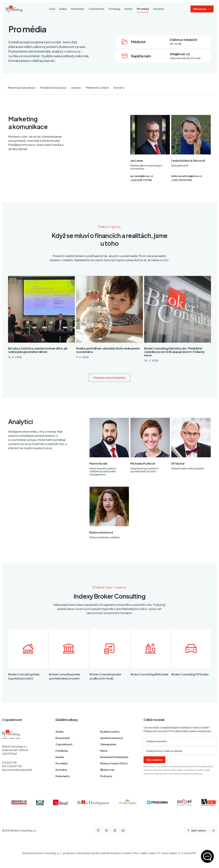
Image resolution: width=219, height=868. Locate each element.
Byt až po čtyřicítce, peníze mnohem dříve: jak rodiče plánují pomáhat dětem (38, 350)
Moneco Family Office (114, 763)
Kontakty (119, 88)
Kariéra (60, 757)
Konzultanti (63, 738)
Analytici (76, 88)
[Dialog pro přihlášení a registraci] (202, 9)
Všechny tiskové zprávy (110, 378)
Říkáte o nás (107, 770)
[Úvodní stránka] (14, 9)
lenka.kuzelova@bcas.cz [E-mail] (187, 176)
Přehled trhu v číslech (97, 88)
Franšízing (62, 751)
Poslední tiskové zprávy (53, 88)
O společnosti (64, 744)
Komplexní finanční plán (114, 757)
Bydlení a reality (110, 732)
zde (200, 774)
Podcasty (106, 776)
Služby (60, 732)
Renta (104, 751)
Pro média (62, 763)
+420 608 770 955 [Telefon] (141, 180)
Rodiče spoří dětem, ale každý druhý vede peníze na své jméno (108, 350)
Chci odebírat (154, 760)
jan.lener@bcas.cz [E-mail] (142, 176)
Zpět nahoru (197, 830)
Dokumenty (63, 776)
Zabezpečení (108, 744)
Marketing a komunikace (22, 88)
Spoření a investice (112, 738)
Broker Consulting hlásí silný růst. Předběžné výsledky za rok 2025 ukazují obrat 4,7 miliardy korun (174, 352)
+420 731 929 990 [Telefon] (182, 180)
